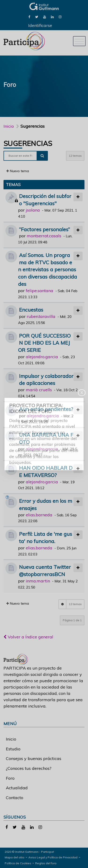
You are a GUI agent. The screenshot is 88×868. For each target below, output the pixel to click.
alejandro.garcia (42, 357)
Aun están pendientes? (46, 409)
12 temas (75, 156)
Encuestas (31, 310)
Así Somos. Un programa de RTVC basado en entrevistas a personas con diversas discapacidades (48, 269)
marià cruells (39, 390)
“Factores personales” (44, 229)
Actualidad (17, 788)
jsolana (33, 210)
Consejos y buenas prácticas (34, 758)
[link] (29, 17)
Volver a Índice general (28, 637)
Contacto (15, 798)
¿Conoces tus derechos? (29, 768)
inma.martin (38, 581)
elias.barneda (39, 515)
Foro (10, 778)
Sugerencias (28, 143)
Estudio (13, 749)
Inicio (9, 126)
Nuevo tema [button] (18, 171)
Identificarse (40, 25)
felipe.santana (40, 291)
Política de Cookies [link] (18, 863)
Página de (72, 620)
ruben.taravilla (41, 316)
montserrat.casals (44, 236)
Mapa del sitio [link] (15, 857)
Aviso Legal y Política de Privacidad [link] (53, 857)
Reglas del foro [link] (46, 863)
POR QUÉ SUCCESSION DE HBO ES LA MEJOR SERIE (44, 343)
